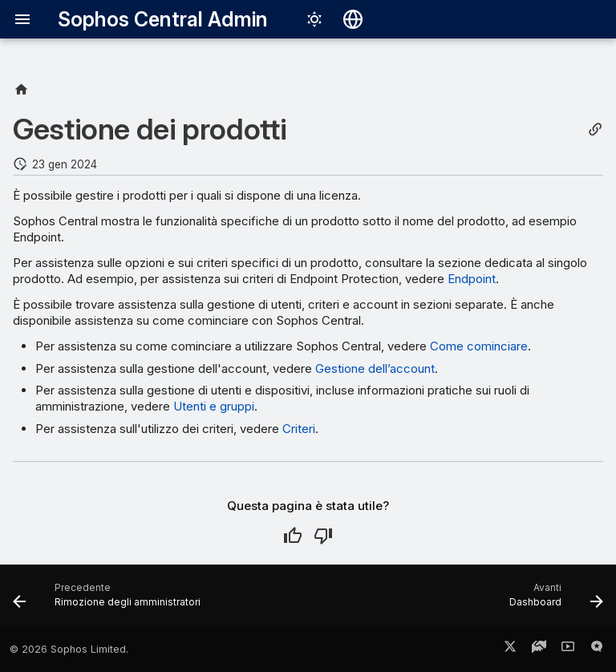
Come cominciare (479, 346)
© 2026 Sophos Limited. (69, 649)
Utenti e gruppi (214, 406)
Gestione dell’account (375, 368)
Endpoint (472, 279)
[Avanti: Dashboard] (553, 601)
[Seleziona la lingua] (353, 19)
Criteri (299, 429)
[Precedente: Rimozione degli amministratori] (109, 601)
